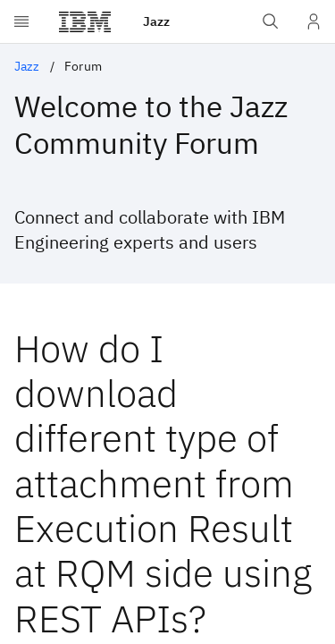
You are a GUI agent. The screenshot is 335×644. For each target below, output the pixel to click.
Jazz (27, 66)
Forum (83, 66)
